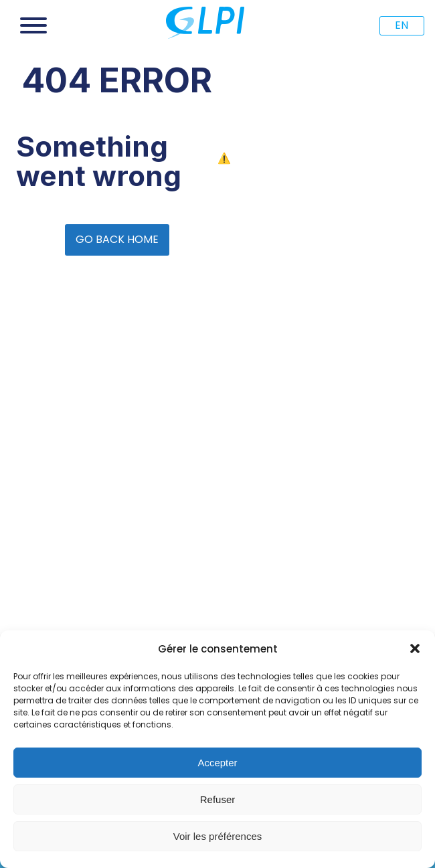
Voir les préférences (218, 836)
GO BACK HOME (117, 239)
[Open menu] (33, 25)
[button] (415, 648)
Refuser (218, 799)
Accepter (217, 763)
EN (402, 25)
